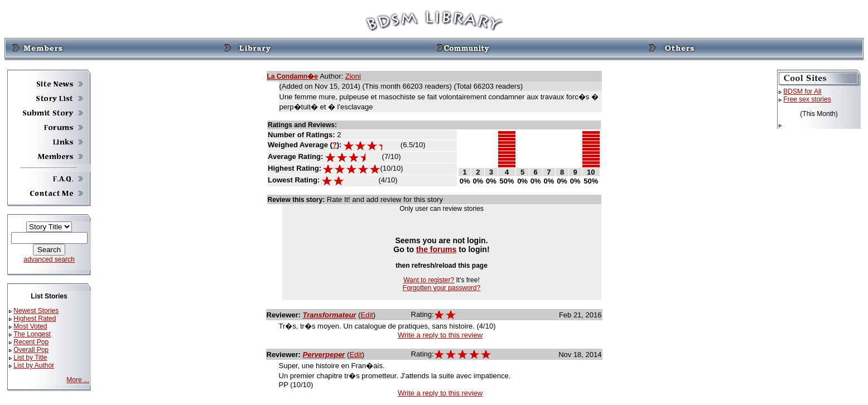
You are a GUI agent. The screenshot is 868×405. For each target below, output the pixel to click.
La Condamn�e (293, 76)
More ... (78, 380)
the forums (437, 249)
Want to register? (429, 280)
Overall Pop (31, 350)
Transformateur (330, 315)
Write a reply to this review (440, 335)
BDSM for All (802, 91)
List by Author (34, 365)
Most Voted (30, 326)
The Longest (32, 334)
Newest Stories (36, 311)
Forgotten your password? (442, 288)
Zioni (353, 76)
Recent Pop (31, 342)
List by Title (30, 358)
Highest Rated (35, 319)
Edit (367, 315)
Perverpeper (324, 355)
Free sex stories (807, 99)
